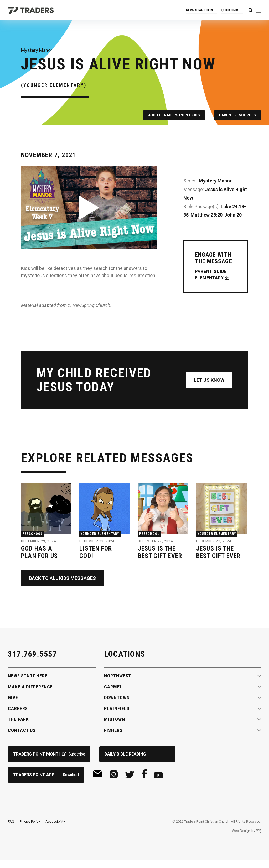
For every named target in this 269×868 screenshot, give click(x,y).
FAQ (11, 830)
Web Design (241, 839)
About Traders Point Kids (174, 115)
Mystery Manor (215, 181)
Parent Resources (237, 115)
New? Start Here (201, 10)
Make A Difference (30, 695)
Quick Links (231, 10)
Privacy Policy (30, 830)
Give (13, 706)
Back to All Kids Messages (62, 587)
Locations (125, 662)
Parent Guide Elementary (211, 275)
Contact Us (22, 738)
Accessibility (55, 830)
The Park (18, 728)
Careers (18, 717)
